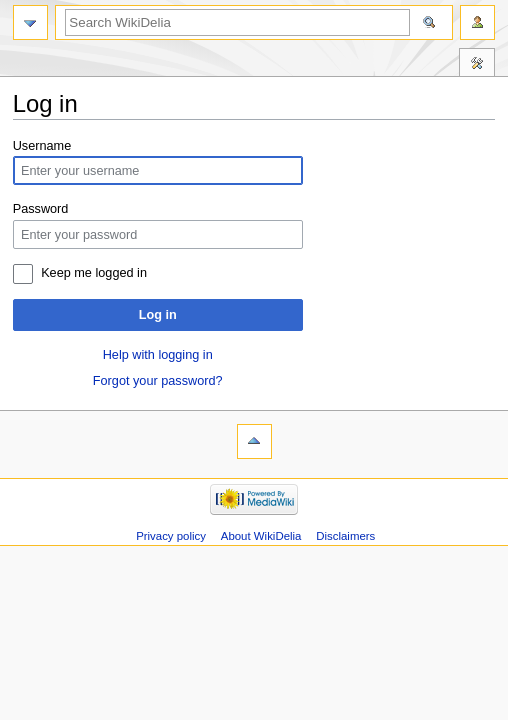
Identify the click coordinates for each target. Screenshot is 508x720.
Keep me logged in (94, 273)
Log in (158, 315)
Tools (477, 65)
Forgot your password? (158, 381)
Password (41, 209)
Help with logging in (158, 355)
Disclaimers (345, 536)
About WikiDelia (261, 536)
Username (42, 146)
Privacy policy (171, 536)
